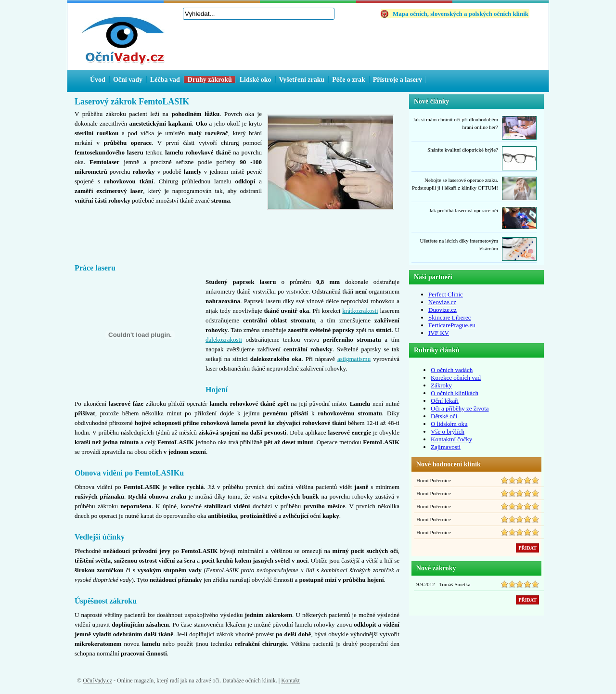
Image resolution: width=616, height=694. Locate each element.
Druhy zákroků (210, 80)
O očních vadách (452, 370)
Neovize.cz (442, 302)
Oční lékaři (445, 401)
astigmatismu (354, 359)
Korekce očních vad (456, 378)
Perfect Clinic (446, 294)
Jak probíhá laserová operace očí (463, 210)
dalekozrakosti (224, 340)
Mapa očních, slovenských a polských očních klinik (461, 14)
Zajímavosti (446, 447)
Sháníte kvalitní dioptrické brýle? (463, 150)
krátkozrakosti (360, 311)
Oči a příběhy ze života (460, 408)
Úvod (98, 80)
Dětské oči (444, 416)
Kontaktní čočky (451, 439)
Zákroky (441, 385)
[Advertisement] (237, 232)
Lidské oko (256, 80)
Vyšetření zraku (302, 80)
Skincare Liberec (449, 317)
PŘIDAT (527, 548)
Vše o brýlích (448, 431)
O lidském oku (449, 424)
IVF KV (439, 333)
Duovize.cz (443, 310)
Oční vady (128, 80)
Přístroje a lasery (398, 80)
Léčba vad (165, 80)
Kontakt (290, 681)
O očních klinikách (455, 393)
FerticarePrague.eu (452, 325)
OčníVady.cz (97, 681)
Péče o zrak (348, 80)
